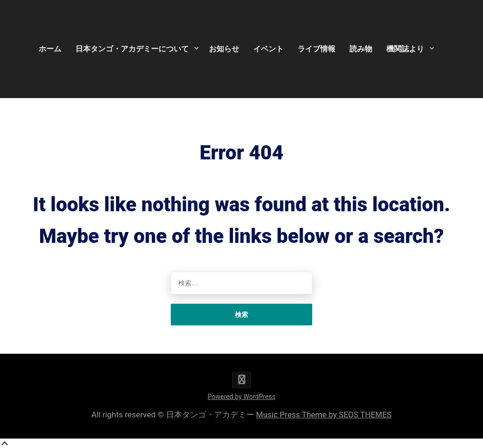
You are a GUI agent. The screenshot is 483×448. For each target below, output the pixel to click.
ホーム (50, 49)
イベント (268, 49)
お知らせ (224, 49)
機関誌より (405, 49)
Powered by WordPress (241, 397)
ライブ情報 (316, 49)
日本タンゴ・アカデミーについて (132, 49)
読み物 (361, 49)
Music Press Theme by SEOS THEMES (324, 415)
